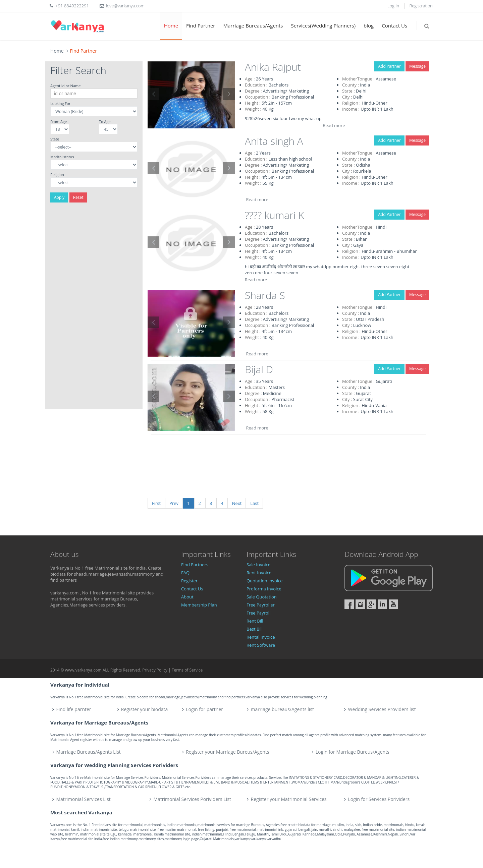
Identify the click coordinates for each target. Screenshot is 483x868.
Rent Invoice (259, 573)
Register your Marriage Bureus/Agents (227, 752)
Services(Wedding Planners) (324, 25)
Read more (334, 125)
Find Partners (195, 565)
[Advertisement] (94, 308)
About (187, 597)
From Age (59, 122)
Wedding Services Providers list (382, 709)
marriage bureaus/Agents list (282, 709)
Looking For (60, 103)
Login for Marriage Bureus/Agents (353, 752)
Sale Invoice (258, 565)
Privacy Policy (155, 670)
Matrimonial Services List (84, 799)
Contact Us (394, 25)
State (55, 139)
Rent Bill (255, 621)
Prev (174, 503)
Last (254, 503)
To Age (105, 122)
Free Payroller (261, 605)
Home (171, 25)
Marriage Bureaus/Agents (253, 25)
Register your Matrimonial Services (289, 799)
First (156, 503)
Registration (421, 6)
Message (417, 66)
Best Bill (255, 629)
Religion (57, 175)
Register (189, 581)
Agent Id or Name (65, 86)
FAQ (185, 573)
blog (369, 25)
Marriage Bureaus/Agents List (89, 752)
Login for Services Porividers (379, 799)
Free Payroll (258, 613)
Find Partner (201, 25)
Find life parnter (74, 709)
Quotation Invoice (265, 581)
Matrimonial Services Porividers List (192, 799)
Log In (393, 6)
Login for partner (204, 709)
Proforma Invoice (264, 589)
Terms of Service (187, 670)
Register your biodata (145, 709)
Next (237, 503)
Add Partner (389, 66)
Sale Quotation (262, 597)
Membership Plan (199, 605)
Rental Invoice (261, 637)
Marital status (62, 157)
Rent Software (261, 645)
